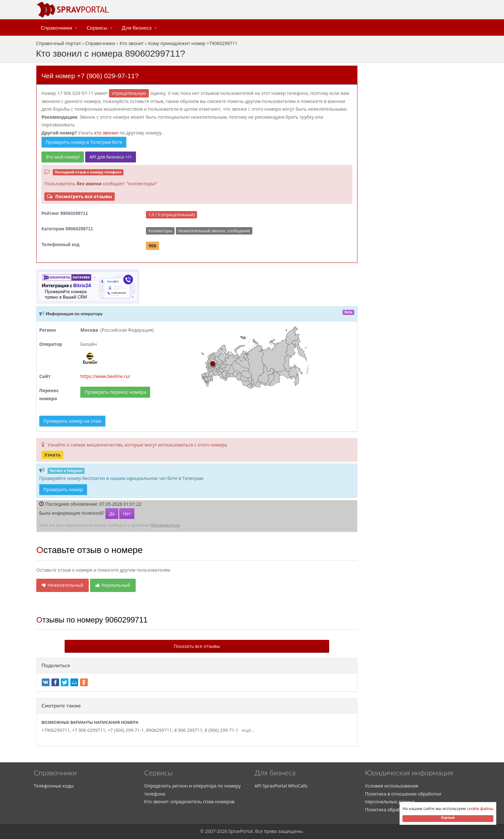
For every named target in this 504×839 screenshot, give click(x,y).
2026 (222, 831)
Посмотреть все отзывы (79, 196)
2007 (210, 831)
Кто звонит (132, 43)
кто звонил (106, 133)
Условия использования (392, 786)
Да (112, 514)
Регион (48, 330)
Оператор (51, 344)
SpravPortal (241, 831)
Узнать (52, 455)
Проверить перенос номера (115, 392)
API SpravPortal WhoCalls (281, 786)
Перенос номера (49, 394)
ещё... (247, 730)
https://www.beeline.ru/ (105, 376)
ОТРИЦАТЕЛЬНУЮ (129, 93)
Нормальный (113, 585)
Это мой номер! (63, 157)
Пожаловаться (165, 525)
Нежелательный (63, 585)
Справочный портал (58, 43)
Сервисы (97, 28)
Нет (127, 514)
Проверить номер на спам (72, 421)
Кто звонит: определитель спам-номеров (189, 802)
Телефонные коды (54, 786)
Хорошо (448, 817)
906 (153, 246)
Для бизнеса (137, 28)
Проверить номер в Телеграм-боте (84, 142)
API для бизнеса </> (111, 157)
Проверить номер (63, 489)
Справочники (57, 28)
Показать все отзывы (197, 646)
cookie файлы (480, 809)
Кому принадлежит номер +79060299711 (193, 43)
